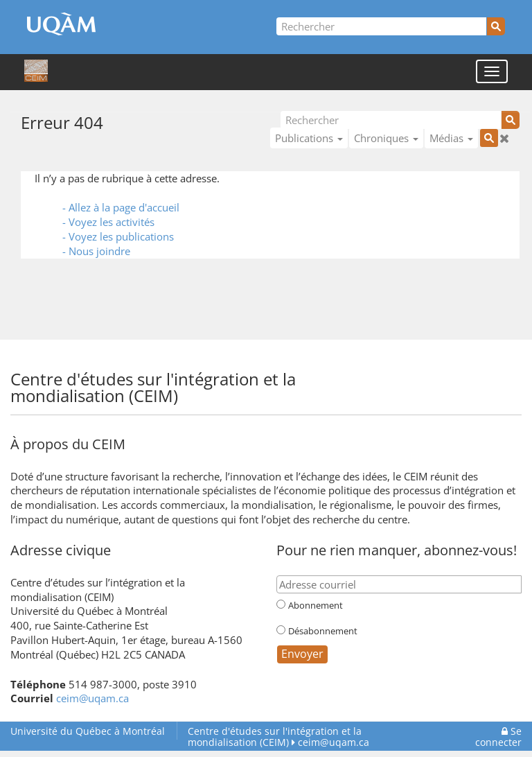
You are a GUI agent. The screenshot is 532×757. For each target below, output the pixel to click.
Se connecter (498, 737)
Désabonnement (323, 631)
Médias (451, 138)
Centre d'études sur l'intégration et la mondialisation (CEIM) (275, 737)
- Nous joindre (96, 251)
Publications (309, 138)
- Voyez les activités (108, 222)
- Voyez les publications (118, 236)
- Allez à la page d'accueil (121, 207)
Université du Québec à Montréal (88, 731)
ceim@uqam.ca (92, 698)
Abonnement (316, 605)
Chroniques (386, 138)
